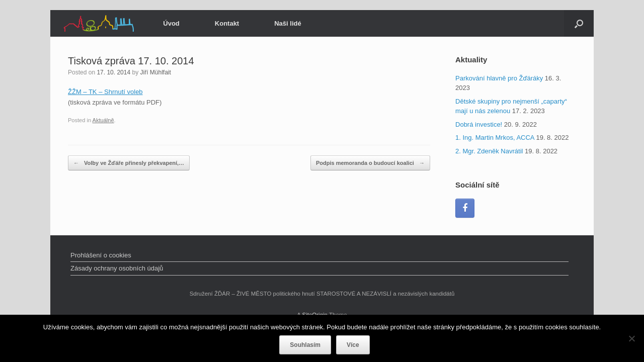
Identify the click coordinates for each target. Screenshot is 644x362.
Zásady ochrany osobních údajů (117, 268)
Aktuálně (103, 120)
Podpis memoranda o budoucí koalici (370, 163)
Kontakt (227, 23)
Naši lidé (288, 23)
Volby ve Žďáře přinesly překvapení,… (129, 163)
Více (353, 345)
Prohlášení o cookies (101, 255)
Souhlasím (305, 345)
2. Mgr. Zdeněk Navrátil (489, 151)
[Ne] (631, 338)
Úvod (171, 23)
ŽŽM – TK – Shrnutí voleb (105, 92)
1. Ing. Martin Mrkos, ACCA (495, 138)
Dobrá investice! (479, 124)
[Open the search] (579, 23)
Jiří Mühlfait (155, 72)
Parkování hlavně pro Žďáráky (499, 78)
